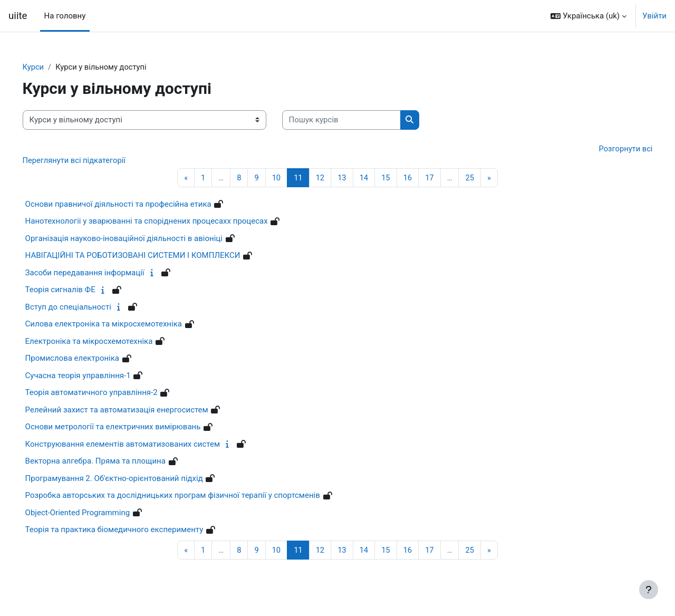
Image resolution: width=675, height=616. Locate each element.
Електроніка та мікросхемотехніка (104, 342)
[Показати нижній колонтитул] (649, 590)
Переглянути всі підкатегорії (90, 161)
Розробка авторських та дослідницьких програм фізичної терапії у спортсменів (187, 496)
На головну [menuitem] (65, 16)
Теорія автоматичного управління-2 (106, 393)
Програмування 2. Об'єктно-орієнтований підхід (129, 479)
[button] (589, 16)
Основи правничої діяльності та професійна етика (133, 205)
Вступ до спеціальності (83, 308)
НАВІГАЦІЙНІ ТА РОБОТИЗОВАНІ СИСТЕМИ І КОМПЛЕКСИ (148, 256)
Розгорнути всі (610, 149)
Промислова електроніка (87, 359)
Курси (48, 67)
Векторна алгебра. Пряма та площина (110, 462)
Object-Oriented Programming (93, 514)
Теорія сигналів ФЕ (75, 291)
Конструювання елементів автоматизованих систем (137, 445)
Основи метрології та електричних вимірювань (128, 428)
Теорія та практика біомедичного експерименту (129, 531)
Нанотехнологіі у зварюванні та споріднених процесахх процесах (161, 222)
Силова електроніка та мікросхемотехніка (118, 325)
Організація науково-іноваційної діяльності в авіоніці (139, 239)
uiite (18, 16)
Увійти (654, 16)
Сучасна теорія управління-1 (93, 377)
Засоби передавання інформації (100, 274)
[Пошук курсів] (356, 121)
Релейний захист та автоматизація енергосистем (132, 411)
